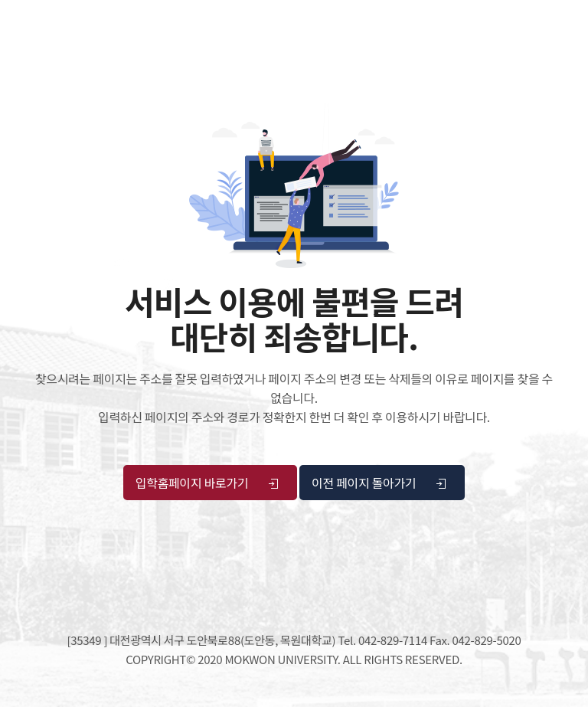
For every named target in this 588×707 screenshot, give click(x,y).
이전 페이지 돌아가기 (380, 483)
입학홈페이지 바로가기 (208, 483)
